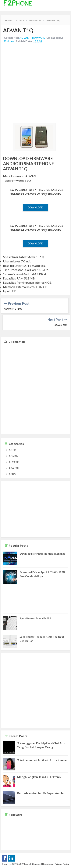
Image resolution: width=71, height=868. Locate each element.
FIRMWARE (38, 38)
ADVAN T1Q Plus (13, 309)
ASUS (12, 474)
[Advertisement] (35, 83)
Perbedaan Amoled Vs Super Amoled (41, 793)
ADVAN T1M (61, 325)
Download (35, 207)
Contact (36, 864)
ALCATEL (14, 462)
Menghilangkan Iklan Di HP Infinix (39, 777)
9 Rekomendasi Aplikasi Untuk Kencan (42, 760)
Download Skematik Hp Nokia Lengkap (43, 554)
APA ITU (14, 468)
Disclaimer (48, 864)
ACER (12, 450)
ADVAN (24, 38)
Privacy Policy (62, 864)
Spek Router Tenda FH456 (35, 618)
